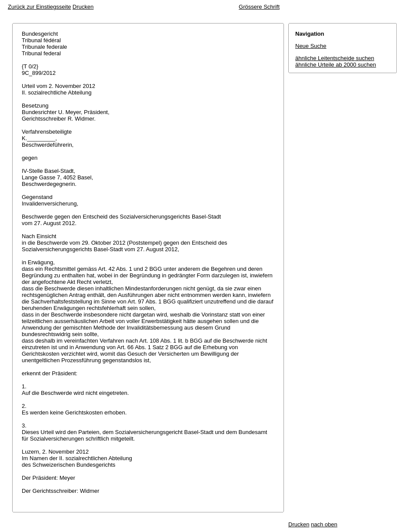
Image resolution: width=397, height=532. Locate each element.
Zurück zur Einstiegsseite (39, 7)
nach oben (324, 524)
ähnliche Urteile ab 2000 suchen (336, 65)
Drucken (83, 7)
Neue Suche (311, 46)
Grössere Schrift (259, 7)
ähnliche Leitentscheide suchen (335, 58)
